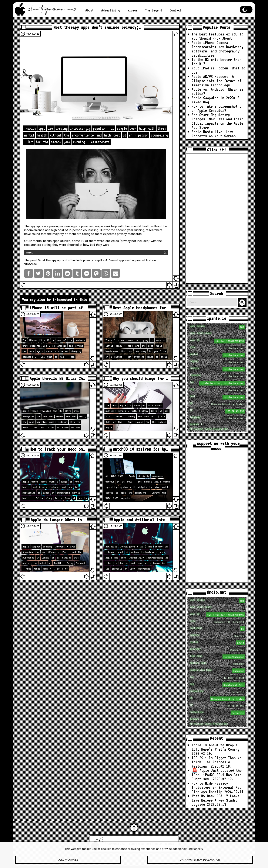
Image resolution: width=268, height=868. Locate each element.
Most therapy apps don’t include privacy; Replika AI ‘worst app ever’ (84, 260)
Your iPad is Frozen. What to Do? (218, 70)
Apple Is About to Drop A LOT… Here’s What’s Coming (216, 747)
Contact (175, 10)
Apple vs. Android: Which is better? (217, 91)
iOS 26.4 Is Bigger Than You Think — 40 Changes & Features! (217, 762)
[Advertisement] (217, 218)
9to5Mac (31, 264)
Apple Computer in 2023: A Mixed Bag (216, 100)
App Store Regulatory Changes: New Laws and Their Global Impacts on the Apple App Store (217, 121)
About (90, 10)
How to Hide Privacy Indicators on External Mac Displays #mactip (217, 787)
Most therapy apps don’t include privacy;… (97, 27)
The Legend (154, 10)
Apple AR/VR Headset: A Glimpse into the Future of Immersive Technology (217, 81)
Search (243, 303)
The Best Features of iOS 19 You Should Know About (217, 36)
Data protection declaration (200, 861)
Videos (133, 10)
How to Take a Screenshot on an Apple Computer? (217, 108)
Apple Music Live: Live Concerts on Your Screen (214, 134)
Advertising (111, 10)
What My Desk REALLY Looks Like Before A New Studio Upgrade (216, 800)
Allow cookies (68, 861)
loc (217, 383)
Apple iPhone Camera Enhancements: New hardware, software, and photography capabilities (217, 49)
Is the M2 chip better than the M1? (217, 62)
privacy (122, 234)
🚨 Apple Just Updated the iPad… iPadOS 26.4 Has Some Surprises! (217, 775)
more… (30, 253)
